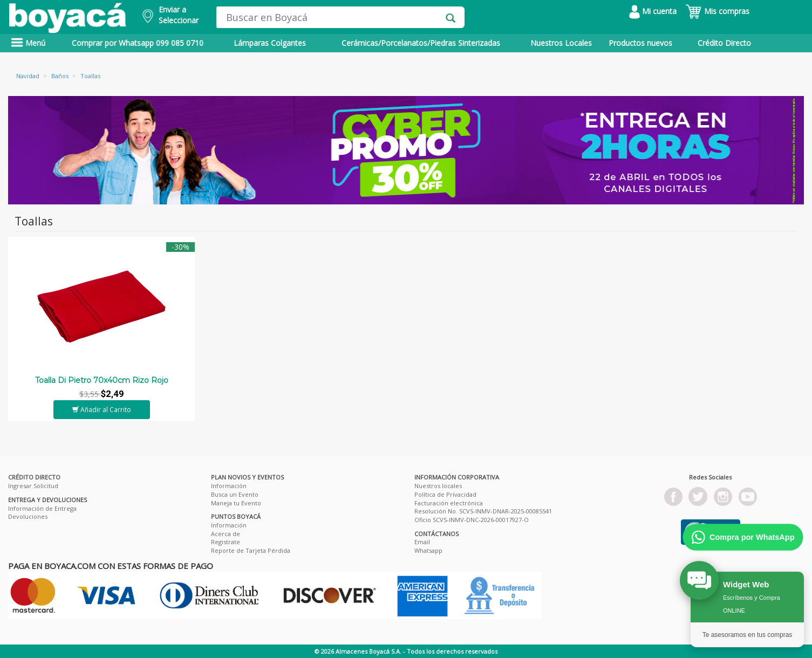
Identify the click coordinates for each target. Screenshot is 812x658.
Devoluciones (28, 516)
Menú (28, 43)
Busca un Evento (235, 494)
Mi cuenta (653, 11)
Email (422, 542)
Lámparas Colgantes (270, 43)
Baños (60, 76)
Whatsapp (428, 550)
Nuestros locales (438, 486)
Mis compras (717, 11)
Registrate (226, 542)
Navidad (28, 76)
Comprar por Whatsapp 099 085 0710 (138, 43)
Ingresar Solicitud (33, 486)
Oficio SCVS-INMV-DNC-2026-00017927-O (472, 520)
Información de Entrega (42, 508)
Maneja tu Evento (236, 503)
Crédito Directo (724, 43)
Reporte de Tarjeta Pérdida (251, 550)
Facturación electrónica (449, 503)
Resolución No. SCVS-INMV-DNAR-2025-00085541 (483, 511)
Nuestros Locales (561, 43)
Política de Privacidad (445, 494)
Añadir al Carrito (102, 410)
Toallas (90, 76)
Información (229, 486)
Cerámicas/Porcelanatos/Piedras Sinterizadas (421, 43)
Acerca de (226, 534)
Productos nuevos (640, 43)
